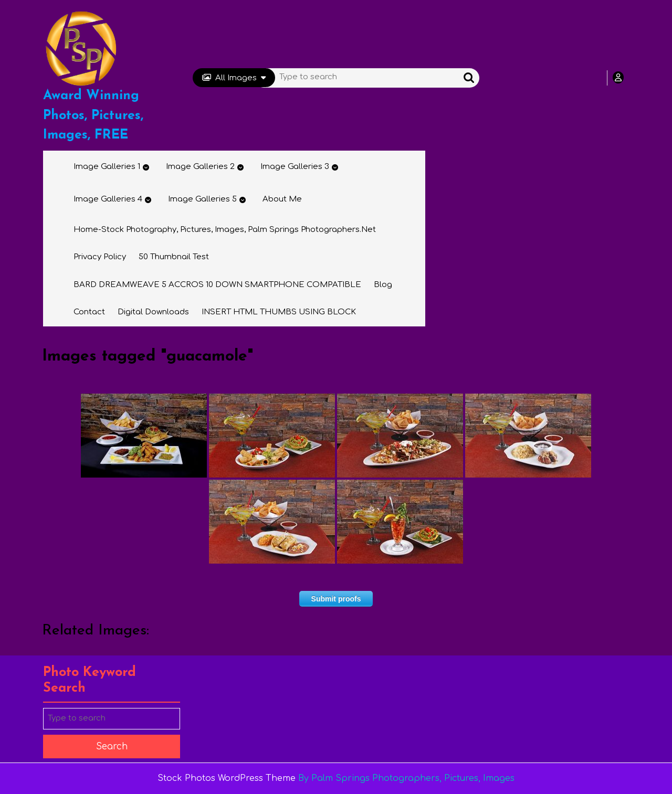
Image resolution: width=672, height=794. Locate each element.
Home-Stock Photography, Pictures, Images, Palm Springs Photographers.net (225, 230)
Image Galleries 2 (200, 167)
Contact (89, 312)
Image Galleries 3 (295, 167)
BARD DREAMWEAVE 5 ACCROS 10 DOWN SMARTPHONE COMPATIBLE (217, 285)
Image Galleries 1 (107, 167)
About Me (282, 199)
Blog (383, 285)
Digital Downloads (153, 312)
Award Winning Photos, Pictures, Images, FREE (93, 115)
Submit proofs (336, 599)
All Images (234, 78)
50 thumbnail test (174, 257)
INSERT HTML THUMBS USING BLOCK (279, 312)
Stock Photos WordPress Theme (227, 778)
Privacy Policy (100, 257)
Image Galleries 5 (202, 199)
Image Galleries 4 (108, 199)
